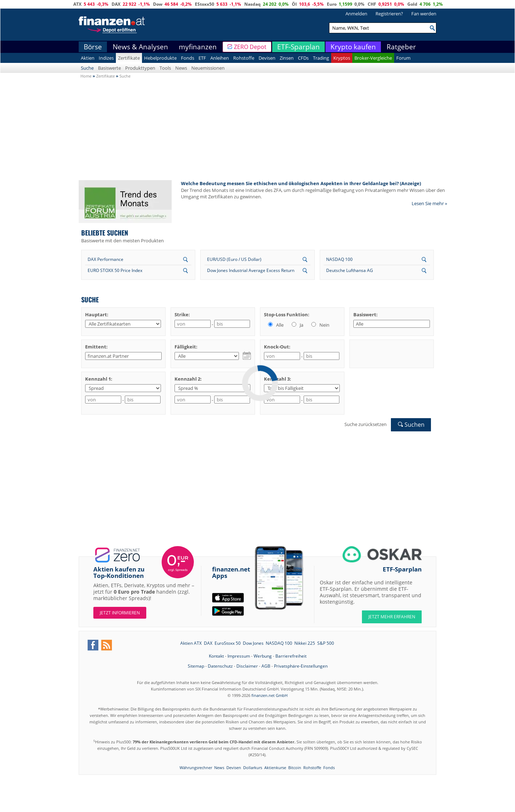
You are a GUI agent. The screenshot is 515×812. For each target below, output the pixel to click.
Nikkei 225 (305, 643)
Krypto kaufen (353, 47)
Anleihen (220, 58)
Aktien (88, 58)
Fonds (188, 58)
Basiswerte (109, 68)
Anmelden (356, 14)
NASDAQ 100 (339, 259)
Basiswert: (366, 315)
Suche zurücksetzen (366, 424)
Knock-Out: (277, 347)
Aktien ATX (191, 643)
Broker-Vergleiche (373, 58)
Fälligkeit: (186, 347)
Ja (297, 325)
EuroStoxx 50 (228, 643)
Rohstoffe (244, 58)
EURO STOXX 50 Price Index (115, 270)
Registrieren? (389, 14)
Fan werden (424, 14)
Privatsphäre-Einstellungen (301, 666)
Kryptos (342, 58)
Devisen (267, 58)
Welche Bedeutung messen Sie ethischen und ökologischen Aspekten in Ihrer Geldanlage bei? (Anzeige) (301, 183)
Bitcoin (295, 768)
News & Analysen (140, 47)
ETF (202, 58)
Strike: (182, 315)
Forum (403, 58)
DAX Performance (106, 259)
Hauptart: (97, 315)
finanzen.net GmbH (269, 695)
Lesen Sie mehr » (429, 203)
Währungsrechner (196, 768)
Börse (93, 47)
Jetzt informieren (120, 613)
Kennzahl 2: (188, 379)
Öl (294, 4)
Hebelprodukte (160, 58)
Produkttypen (140, 68)
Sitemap (196, 666)
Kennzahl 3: (278, 379)
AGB (266, 666)
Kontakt (216, 656)
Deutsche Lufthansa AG (350, 270)
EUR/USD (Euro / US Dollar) (234, 259)
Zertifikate (129, 58)
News (181, 68)
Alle (275, 325)
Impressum (239, 656)
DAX (116, 4)
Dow (158, 4)
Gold (412, 4)
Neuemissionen (208, 68)
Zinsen (287, 58)
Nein (320, 325)
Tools (165, 68)
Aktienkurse (275, 768)
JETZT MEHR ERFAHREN (392, 617)
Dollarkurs (253, 768)
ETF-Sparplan (298, 47)
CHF (372, 4)
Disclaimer (247, 666)
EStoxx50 (205, 4)
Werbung (263, 656)
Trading (321, 58)
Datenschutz (220, 666)
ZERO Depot (250, 47)
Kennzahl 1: (99, 379)
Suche (87, 68)
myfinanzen (198, 47)
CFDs (303, 58)
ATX (77, 4)
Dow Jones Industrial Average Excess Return (251, 270)
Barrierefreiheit (291, 656)
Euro (332, 4)
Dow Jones (253, 643)
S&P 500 (326, 643)
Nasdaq (252, 4)
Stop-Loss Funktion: (287, 315)
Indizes (106, 58)
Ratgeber (401, 47)
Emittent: (96, 347)
